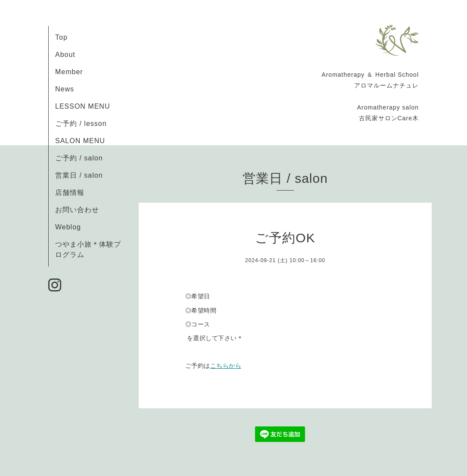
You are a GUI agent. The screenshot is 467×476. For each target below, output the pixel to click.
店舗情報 (70, 193)
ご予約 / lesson (81, 124)
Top (61, 37)
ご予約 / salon (79, 158)
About (65, 55)
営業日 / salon (79, 175)
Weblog (68, 227)
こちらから (226, 366)
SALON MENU (80, 141)
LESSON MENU (83, 106)
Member (69, 72)
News (65, 89)
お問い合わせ (77, 210)
